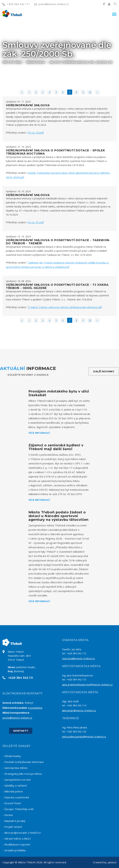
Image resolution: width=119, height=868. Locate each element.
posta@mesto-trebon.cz (52, 4)
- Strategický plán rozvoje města (22, 774)
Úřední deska (36, 62)
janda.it (112, 862)
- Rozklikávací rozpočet (16, 844)
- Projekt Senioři (12, 827)
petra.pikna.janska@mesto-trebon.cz (84, 736)
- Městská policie (13, 791)
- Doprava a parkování (16, 797)
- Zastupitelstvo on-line (17, 780)
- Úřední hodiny (12, 756)
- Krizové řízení (12, 803)
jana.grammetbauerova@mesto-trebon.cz (87, 684)
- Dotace (8, 815)
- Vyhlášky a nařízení (15, 785)
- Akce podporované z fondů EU (22, 833)
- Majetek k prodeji (14, 821)
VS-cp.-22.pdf (36, 133)
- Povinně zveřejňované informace (23, 762)
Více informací (39, 433)
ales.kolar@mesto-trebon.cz (79, 710)
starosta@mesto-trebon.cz (79, 658)
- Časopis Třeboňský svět (18, 809)
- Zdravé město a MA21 (17, 839)
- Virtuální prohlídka (14, 850)
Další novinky (104, 371)
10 (90, 92)
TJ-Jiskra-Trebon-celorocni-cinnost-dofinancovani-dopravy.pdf (65, 307)
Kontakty (21, 731)
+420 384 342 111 (16, 4)
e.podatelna (35, 708)
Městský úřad (12, 62)
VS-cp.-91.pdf (36, 222)
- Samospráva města (15, 768)
